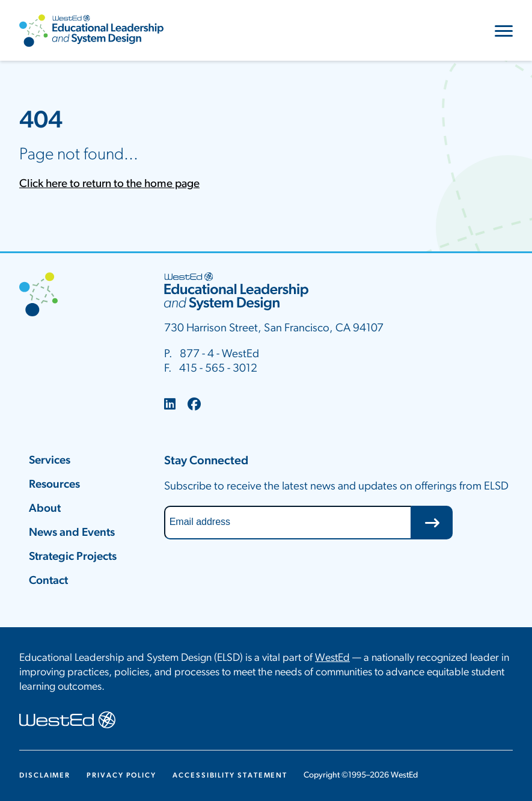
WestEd (332, 658)
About (45, 509)
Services (50, 461)
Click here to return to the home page (109, 184)
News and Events (72, 533)
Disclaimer (45, 776)
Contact (48, 581)
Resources (54, 485)
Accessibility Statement (230, 776)
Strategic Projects (73, 557)
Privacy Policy (121, 776)
